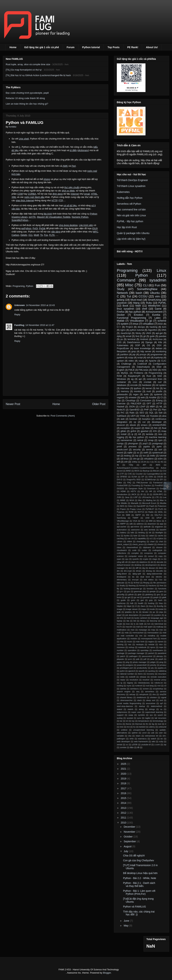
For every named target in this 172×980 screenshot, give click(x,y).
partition (124, 355)
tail (118, 456)
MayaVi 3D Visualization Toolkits (54, 217)
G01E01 (120, 488)
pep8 (161, 659)
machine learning (157, 437)
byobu (127, 536)
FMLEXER (136, 404)
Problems (139, 373)
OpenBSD (134, 410)
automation (122, 530)
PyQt (35, 228)
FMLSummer (142, 483)
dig (143, 568)
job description (132, 615)
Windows (121, 379)
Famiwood (158, 483)
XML (14, 197)
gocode (146, 597)
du (133, 577)
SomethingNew (147, 289)
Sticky (138, 333)
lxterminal (159, 624)
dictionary (83, 150)
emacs (144, 425)
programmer (157, 355)
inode (152, 609)
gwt (142, 600)
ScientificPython (20, 220)
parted (151, 653)
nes (130, 644)
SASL (160, 512)
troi (128, 727)
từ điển (73, 150)
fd (129, 583)
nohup (131, 647)
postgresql (157, 444)
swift (146, 453)
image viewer (132, 609)
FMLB (131, 370)
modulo (134, 639)
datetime (143, 562)
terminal (132, 339)
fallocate (121, 583)
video (131, 361)
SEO (142, 413)
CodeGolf (142, 364)
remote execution (158, 677)
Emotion (138, 315)
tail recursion (160, 718)
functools (162, 589)
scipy (131, 358)
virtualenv (149, 459)
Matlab (121, 321)
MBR (152, 407)
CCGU (143, 296)
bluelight (159, 533)
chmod (160, 544)
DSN (151, 477)
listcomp (153, 621)
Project (129, 327)
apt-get (159, 333)
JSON (132, 407)
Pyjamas (121, 512)
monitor (138, 391)
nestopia (140, 644)
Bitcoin (156, 471)
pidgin (153, 662)
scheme (162, 321)
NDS (122, 506)
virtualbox (148, 324)
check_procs (138, 544)
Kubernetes (123, 192)
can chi (131, 538)
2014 (124, 803)
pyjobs (147, 447)
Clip (119, 401)
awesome (135, 530)
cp (135, 422)
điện (132, 747)
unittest (124, 730)
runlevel (139, 686)
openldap (145, 650)
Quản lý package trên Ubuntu (133, 233)
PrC (123, 413)
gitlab (123, 431)
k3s (122, 618)
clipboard (147, 547)
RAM (119, 376)
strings (152, 709)
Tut (129, 296)
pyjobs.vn (162, 668)
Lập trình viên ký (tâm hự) (131, 239)
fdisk (147, 428)
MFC (95, 232)
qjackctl (132, 671)
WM (151, 521)
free (162, 586)
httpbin (120, 606)
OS (148, 345)
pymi (159, 447)
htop (161, 603)
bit (150, 533)
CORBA (32, 194)
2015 (124, 798)
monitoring (161, 351)
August (128, 846)
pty (152, 668)
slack (139, 700)
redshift (132, 677)
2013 (124, 808)
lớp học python (136, 437)
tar (121, 721)
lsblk (141, 624)
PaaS (152, 506)
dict (130, 568)
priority (153, 665)
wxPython (26, 228)
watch (153, 739)
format (142, 586)
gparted (144, 431)
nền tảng (56, 232)
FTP (61, 200)
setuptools (144, 694)
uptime (135, 733)
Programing (19, 286)
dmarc (139, 571)
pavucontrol (147, 656)
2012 (124, 813)
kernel (149, 388)
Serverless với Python (129, 204)
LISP (135, 497)
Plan (164, 410)
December (130, 827)
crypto (145, 559)
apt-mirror (135, 527)
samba (123, 689)
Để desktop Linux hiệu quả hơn (140, 873)
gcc (129, 591)
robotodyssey (144, 683)
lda (128, 621)
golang (121, 300)
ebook (133, 425)
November (130, 832)
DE (165, 474)
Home (13, 47)
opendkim (132, 650)
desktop (138, 565)
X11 (30, 235)
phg (127, 662)
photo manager (140, 662)
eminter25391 (159, 425)
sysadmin (158, 280)
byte (135, 536)
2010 (124, 823)
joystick (158, 615)
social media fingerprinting (129, 703)
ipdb (119, 612)
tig (153, 724)
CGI (164, 471)
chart (152, 541)
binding (142, 533)
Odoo (130, 506)
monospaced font (149, 639)
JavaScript (126, 333)
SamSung (121, 518)
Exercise (121, 404)
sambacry (134, 689)
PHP (146, 410)
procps (143, 355)
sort (160, 450)
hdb (132, 603)
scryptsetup (158, 689)
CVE (130, 474)
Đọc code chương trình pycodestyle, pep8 (27, 93)
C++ (119, 327)
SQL (151, 413)
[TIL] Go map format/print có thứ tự (24, 70)
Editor (119, 483)
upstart (120, 361)
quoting (151, 671)
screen (146, 689)
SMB (128, 515)
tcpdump (159, 358)
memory (125, 391)
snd (161, 700)
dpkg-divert (122, 574)
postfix (159, 391)
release (143, 677)
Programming (156, 373)
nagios (151, 642)
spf (161, 703)
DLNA (134, 477)
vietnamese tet (151, 736)
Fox (46, 235)
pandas (163, 336)
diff (137, 568)
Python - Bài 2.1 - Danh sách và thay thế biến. (139, 884)
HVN (164, 370)
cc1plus (160, 538)
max (161, 630)
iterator (145, 612)
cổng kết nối (122, 562)
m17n (119, 627)
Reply (17, 315)
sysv (139, 718)
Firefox (121, 312)
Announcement (154, 312)
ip (132, 434)
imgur (144, 609)
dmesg (149, 571)
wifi (118, 462)
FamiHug (19, 325)
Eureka (156, 315)
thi (147, 724)
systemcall (158, 453)
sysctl (160, 715)
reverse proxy (160, 680)
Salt (161, 413)
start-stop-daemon (125, 706)
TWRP (135, 518)
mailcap (160, 627)
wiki (153, 741)
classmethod (132, 547)
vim (157, 296)
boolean (133, 419)
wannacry (142, 739)
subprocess (122, 712)
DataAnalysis (143, 367)
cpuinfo (136, 559)
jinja (161, 612)
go (151, 321)
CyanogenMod (153, 474)
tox (144, 456)
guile (152, 336)
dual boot (145, 577)
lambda (150, 434)
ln (162, 621)
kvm (164, 327)
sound (120, 453)
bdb (132, 533)
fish (156, 428)
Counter (139, 474)
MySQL (125, 373)
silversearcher (126, 700)
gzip (151, 600)
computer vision (136, 556)
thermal (139, 724)
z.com (157, 745)
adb (131, 524)
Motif (36, 235)
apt (140, 379)
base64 (163, 530)
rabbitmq (163, 671)
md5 (119, 633)
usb (153, 733)
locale (119, 624)
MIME (123, 500)
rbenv (140, 674)
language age (157, 618)
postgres (129, 665)
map (153, 630)
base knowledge (142, 348)
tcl (127, 721)
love (128, 624)
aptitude (147, 527)
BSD (161, 324)
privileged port (126, 668)
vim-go (136, 459)
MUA (132, 500)
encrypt (135, 580)
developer (157, 422)
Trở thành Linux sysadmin (131, 186)
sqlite (130, 453)
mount (163, 639)
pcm (130, 659)
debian (159, 348)
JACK (134, 494)
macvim (129, 627)
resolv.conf (122, 450)
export (138, 428)
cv (162, 559)
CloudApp (130, 401)
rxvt (159, 686)
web (143, 398)
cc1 (151, 538)
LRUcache (146, 497)
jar (154, 612)
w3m (160, 459)
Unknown (20, 305)
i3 (136, 606)
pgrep (119, 662)
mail (138, 627)
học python (135, 312)
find (137, 336)
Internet (75, 194)
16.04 (144, 462)
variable (120, 736)
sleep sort (151, 700)
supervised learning (154, 712)
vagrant (121, 398)
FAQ (129, 483)
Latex (157, 318)
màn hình (140, 642)
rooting (120, 686)
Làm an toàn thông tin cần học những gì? (27, 104)
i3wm (143, 606)
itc (137, 612)
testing (127, 456)
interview (125, 388)
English (120, 370)
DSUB (160, 477)
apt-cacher (122, 527)
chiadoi (150, 544)
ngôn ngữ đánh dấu (34, 197)
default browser (124, 565)
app (162, 524)
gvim (133, 600)
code (134, 550)
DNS (164, 330)
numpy (120, 444)
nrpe (161, 647)
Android (144, 339)
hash (160, 600)
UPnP (159, 518)
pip (134, 355)
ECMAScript (150, 480)
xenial (119, 745)
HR (150, 491)
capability (142, 538)
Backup (146, 471)
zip (165, 745)
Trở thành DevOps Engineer (132, 180)
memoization (153, 633)
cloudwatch (122, 550)
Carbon (15, 235)
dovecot (121, 425)
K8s (160, 342)
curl (160, 382)
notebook (142, 647)
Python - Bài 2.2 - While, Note (140, 878)
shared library (126, 697)
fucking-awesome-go (133, 589)
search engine (124, 692)
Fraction (147, 485)
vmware (132, 398)
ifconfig (160, 606)
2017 (124, 788)
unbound (163, 727)
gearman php (140, 591)
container (121, 382)
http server (146, 351)
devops (141, 327)
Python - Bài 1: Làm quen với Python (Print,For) (139, 892)
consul (151, 556)
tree (122, 727)
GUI (95, 228)
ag (132, 379)
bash (139, 293)
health (141, 603)
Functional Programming (131, 318)
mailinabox (122, 630)
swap (131, 715)
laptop (120, 621)
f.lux (161, 580)
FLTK (52, 235)
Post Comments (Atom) (63, 416)
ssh (149, 358)
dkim (161, 568)
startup (142, 706)
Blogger (107, 973)
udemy (152, 727)
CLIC (164, 361)
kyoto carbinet (141, 618)
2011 (124, 818)
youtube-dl (146, 745)
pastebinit (162, 653)
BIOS (137, 471)
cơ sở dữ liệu (70, 205)
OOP (138, 345)
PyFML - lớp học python (130, 221)
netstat (151, 644)
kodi (129, 618)
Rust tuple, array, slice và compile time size (28, 64)
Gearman (151, 488)
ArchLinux (157, 339)
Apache (153, 361)
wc (162, 739)
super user (136, 712)
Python (30, 286)
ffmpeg (146, 583)
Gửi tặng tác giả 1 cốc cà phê (42, 47)
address (140, 524)
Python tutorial (91, 47)
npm (160, 440)
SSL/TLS (158, 515)
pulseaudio (122, 394)
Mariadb (135, 503)
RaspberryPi (134, 376)
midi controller (127, 636)
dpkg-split (137, 574)
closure (159, 547)
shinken (153, 697)
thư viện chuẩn (72, 187)
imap (164, 431)
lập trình (48, 214)
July (126, 851)
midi (165, 633)
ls (135, 624)
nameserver (127, 440)
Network (122, 293)
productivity (142, 668)
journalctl (146, 615)
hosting (151, 603)
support (120, 715)
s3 (165, 686)
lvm (149, 624)
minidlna (151, 636)
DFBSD (124, 477)
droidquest (121, 577)
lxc (165, 388)
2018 (124, 783)
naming (120, 644)
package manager (136, 653)
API (144, 465)
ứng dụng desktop (68, 225)
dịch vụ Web (68, 191)
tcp (133, 721)
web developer (123, 741)
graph (156, 597)
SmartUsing (154, 300)
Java (127, 497)
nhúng (47, 179)
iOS (155, 431)
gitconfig (121, 594)
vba (130, 736)
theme (129, 724)
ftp (118, 589)
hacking (153, 327)
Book (125, 306)
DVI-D (120, 480)
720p (131, 465)
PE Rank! (133, 47)
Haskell (120, 407)
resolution (134, 680)
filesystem (122, 351)
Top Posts (114, 47)
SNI (148, 515)
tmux (136, 324)
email (87, 194)
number (120, 650)
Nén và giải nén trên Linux (131, 215)
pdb (138, 659)
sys (151, 715)
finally (122, 586)
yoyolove (122, 303)
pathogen (134, 656)
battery (123, 533)
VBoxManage (123, 521)
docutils (159, 571)
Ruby (149, 303)
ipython (138, 388)
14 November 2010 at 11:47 (40, 325)
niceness (121, 647)
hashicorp (121, 603)
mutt (149, 391)
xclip (161, 741)
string (141, 709)
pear (152, 659)
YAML (143, 416)
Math (138, 306)
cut (144, 422)
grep (134, 351)
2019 (124, 779)
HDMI (123, 491)
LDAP (142, 407)
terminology (158, 721)
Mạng (136, 303)
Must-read (136, 300)
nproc (153, 647)
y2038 (135, 745)
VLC (143, 521)
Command (126, 280)
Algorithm (153, 330)
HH (143, 491)
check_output (123, 544)
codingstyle (157, 550)
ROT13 (141, 512)
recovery (150, 674)
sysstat (130, 718)
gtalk (164, 597)
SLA (119, 515)
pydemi (120, 358)
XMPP (123, 524)
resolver (146, 680)
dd (152, 562)
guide (123, 600)
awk (123, 419)
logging (120, 437)
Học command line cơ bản (131, 210)
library (143, 621)
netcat (140, 440)
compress (148, 553)
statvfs (130, 709)
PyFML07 (150, 509)
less (160, 434)
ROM (131, 512)
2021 (124, 769)
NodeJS (121, 410)
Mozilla (163, 503)
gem (161, 591)
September (130, 841)
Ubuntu (155, 293)
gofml (133, 431)
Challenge (126, 364)
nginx (123, 330)
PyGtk (42, 228)
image (120, 609)
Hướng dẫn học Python (130, 198)
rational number (127, 674)
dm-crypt (128, 571)
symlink (141, 715)
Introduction (122, 494)
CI (162, 398)
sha (154, 694)
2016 (124, 793)
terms (119, 724)
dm (118, 571)
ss (138, 453)
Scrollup (168, 486)
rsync (129, 686)
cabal (151, 536)
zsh (126, 462)
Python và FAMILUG (135, 907)
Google (163, 488)
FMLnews (143, 370)
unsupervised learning (143, 730)
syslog (120, 718)
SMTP (138, 515)
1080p (134, 462)
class (119, 547)
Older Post (99, 404)
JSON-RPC (158, 494)
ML (161, 407)
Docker (121, 315)
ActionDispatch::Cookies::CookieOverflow (135, 468)
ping (161, 662)
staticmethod (157, 706)
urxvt (144, 733)
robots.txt (159, 683)
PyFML (162, 303)
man (133, 630)
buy (118, 536)
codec (144, 550)
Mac (140, 500)
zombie (123, 747)
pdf (145, 659)
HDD (155, 370)
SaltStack (122, 416)
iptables (128, 612)
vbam (138, 736)
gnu (158, 594)
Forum (71, 47)
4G (162, 462)
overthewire (158, 650)
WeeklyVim (154, 306)
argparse (159, 527)
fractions (152, 586)
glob (139, 594)
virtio (132, 739)
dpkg (119, 336)
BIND (129, 471)
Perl (74, 166)
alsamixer (152, 524)
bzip (143, 536)
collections (121, 553)
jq (165, 615)
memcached (138, 633)
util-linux (125, 459)
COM (20, 194)
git (144, 336)
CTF (122, 474)
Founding (136, 485)
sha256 (163, 694)
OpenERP (141, 506)
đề (138, 747)
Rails (132, 413)
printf (119, 447)
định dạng (58, 194)
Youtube (154, 416)
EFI (161, 480)
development (151, 565)
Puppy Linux (136, 509)
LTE (157, 497)
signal (164, 697)
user (161, 733)
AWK (65, 166)
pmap (119, 665)
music (130, 642)
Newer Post (13, 404)
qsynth (142, 671)
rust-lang (150, 686)
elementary (122, 580)
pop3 (145, 444)
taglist (148, 718)
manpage (143, 630)
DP (143, 477)
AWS (158, 465)
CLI (145, 285)
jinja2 (119, 615)
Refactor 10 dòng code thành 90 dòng (25, 98)
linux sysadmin (126, 309)
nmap (151, 440)
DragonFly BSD (134, 480)
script (140, 358)
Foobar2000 (122, 485)
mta (122, 642)
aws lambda (150, 530)
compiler (135, 553)
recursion (162, 674)
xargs (141, 361)
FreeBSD (159, 485)
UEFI (133, 416)
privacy (163, 665)
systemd (158, 394)
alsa (164, 416)
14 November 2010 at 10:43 (40, 305)
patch (123, 656)
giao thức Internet (25, 200)
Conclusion (146, 401)
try (134, 727)
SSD (159, 376)
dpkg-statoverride (154, 574)
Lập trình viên (86, 225)
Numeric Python (80, 217)
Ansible (153, 398)
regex (136, 394)
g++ (122, 591)
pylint (122, 671)
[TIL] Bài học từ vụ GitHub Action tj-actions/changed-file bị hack (38, 75)
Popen (123, 509)
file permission (160, 583)
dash (133, 562)
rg (121, 683)
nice (161, 644)
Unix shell (24, 139)
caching (120, 538)
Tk (41, 235)
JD (142, 494)
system (125, 324)
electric (159, 577)
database (121, 385)
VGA (135, 521)
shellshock (141, 697)
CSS (119, 342)
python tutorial (137, 330)
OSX (159, 345)
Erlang (159, 401)
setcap (132, 694)
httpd (129, 606)
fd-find (137, 583)
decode (160, 562)
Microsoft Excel (149, 503)
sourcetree (151, 703)
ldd (135, 621)
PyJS (161, 509)
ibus (151, 606)
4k (118, 465)
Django (149, 342)
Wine (159, 521)
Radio (151, 512)
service (150, 450)
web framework (141, 741)
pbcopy (160, 656)
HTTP (54, 200)
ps (122, 339)
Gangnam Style (136, 488)
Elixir (159, 367)
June (127, 921)
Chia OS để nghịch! (134, 856)
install (124, 434)
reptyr (123, 680)
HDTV (133, 491)
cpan (119, 559)
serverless (150, 692)
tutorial (163, 456)
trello (153, 456)
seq (138, 692)
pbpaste (120, 659)
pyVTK (32, 217)
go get (127, 597)
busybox (146, 419)
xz (127, 745)
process (133, 447)
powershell (142, 665)
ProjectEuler (123, 348)
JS (148, 494)
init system (161, 385)
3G (156, 462)
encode (134, 385)
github (131, 594)
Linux (161, 270)
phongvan (133, 444)
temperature (144, 721)
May (126, 926)
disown (152, 568)
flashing (132, 586)
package (121, 653)
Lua (165, 497)
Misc (129, 285)
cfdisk (129, 541)
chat (161, 541)
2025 (124, 764)
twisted (142, 727)
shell (144, 309)
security (137, 450)
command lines (155, 379)
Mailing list (151, 500)
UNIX (149, 333)
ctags (155, 559)
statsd (120, 709)
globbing (149, 594)
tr (166, 724)
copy (161, 556)
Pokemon (162, 506)
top (137, 456)
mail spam (148, 627)
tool (159, 724)
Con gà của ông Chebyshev (139, 860)
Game (158, 309)
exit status (149, 580)
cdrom (120, 541)
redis (122, 677)
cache (160, 536)
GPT (149, 404)
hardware (147, 385)
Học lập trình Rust (127, 227)
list (158, 388)
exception (125, 428)
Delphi (24, 235)
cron (135, 382)
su (161, 709)
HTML (94, 194)
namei (160, 642)
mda (127, 633)
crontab (147, 382)
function (150, 589)
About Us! (152, 47)
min (141, 636)
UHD (147, 518)
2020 (124, 774)
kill (140, 434)
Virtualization (137, 321)
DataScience (133, 342)
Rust (149, 376)
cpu (127, 559)
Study (121, 289)
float (164, 428)
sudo (146, 394)
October (128, 837)
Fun (157, 285)
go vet (137, 597)
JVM (119, 497)
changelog (141, 541)
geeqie (153, 591)
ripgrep (130, 683)
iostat (161, 609)
